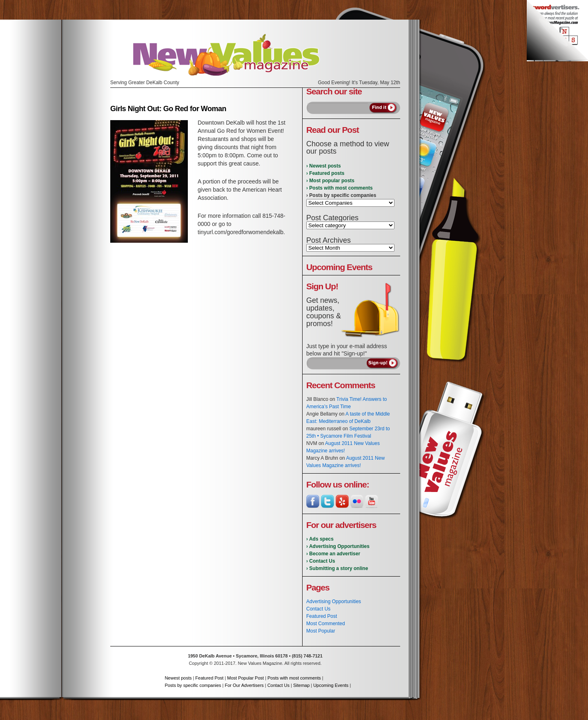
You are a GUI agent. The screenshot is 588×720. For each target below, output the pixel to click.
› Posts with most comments (340, 188)
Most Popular (321, 631)
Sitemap (301, 685)
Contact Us (318, 609)
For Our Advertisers (244, 685)
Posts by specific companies (193, 685)
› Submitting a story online (337, 568)
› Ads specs (320, 539)
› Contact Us (321, 561)
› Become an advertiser (333, 554)
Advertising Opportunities (334, 601)
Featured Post (322, 616)
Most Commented (326, 624)
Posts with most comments (294, 678)
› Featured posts (325, 173)
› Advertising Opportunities (338, 546)
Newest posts (178, 678)
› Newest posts (324, 166)
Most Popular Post (245, 678)
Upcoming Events (331, 685)
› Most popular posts (330, 181)
